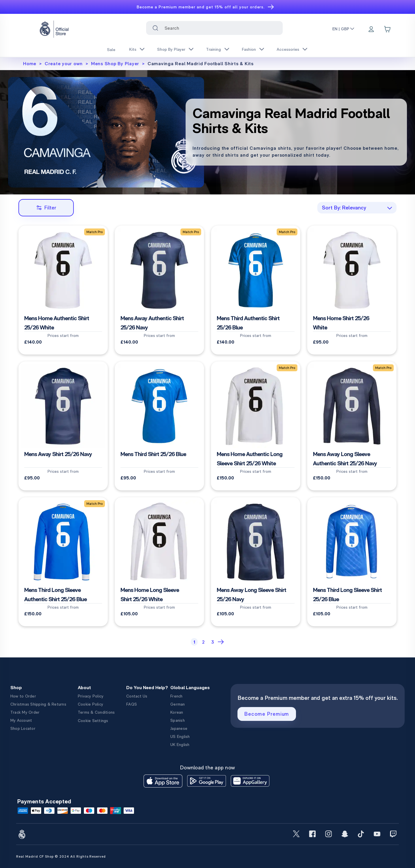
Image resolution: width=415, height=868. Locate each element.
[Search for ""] (155, 28)
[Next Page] (221, 642)
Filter (46, 208)
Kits (133, 49)
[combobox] (214, 28)
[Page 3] (213, 642)
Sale (111, 50)
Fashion (249, 49)
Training (214, 49)
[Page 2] (203, 642)
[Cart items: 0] (387, 29)
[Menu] (371, 30)
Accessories (288, 49)
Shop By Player (171, 49)
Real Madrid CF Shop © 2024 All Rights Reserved (61, 856)
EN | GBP (344, 29)
